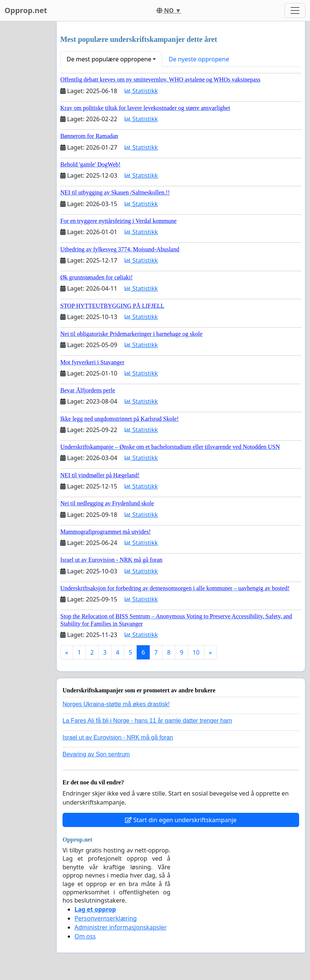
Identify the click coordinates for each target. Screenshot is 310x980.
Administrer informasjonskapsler (121, 927)
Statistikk (141, 91)
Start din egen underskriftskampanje (181, 820)
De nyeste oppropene (199, 59)
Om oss (85, 936)
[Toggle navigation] (295, 10)
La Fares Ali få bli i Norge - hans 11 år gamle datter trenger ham (147, 721)
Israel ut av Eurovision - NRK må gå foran (118, 737)
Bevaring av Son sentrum (96, 754)
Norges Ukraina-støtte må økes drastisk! (116, 704)
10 (196, 652)
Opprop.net (26, 10)
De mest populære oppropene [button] (109, 59)
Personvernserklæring (106, 918)
